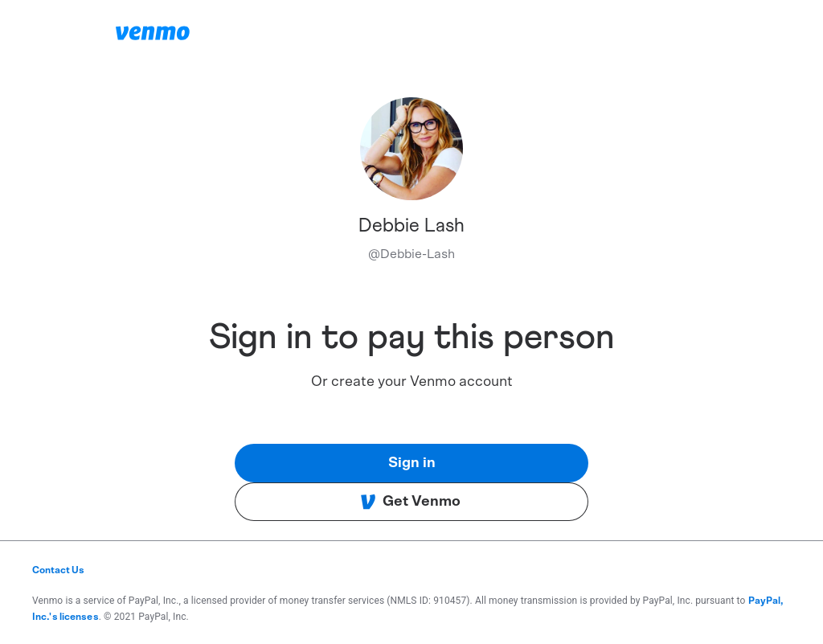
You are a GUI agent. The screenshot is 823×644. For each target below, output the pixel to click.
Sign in (412, 463)
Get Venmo (410, 502)
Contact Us (58, 570)
